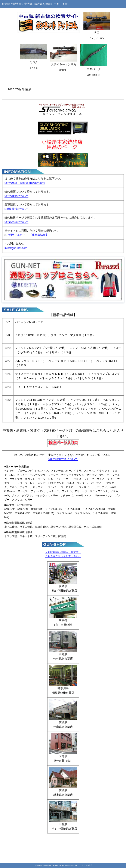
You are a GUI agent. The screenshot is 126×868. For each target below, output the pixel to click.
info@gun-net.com (16, 248)
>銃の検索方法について (63, 459)
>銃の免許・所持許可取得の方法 (25, 183)
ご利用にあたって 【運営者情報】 (27, 235)
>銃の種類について (16, 196)
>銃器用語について (16, 222)
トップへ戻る (87, 865)
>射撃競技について (16, 209)
